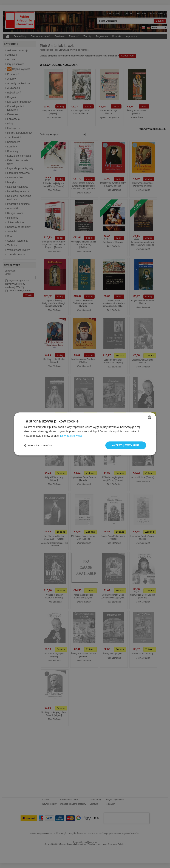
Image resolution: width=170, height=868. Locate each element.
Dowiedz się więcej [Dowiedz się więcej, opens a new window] (72, 436)
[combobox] (150, 417)
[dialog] (85, 434)
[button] (38, 445)
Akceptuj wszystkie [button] (126, 445)
